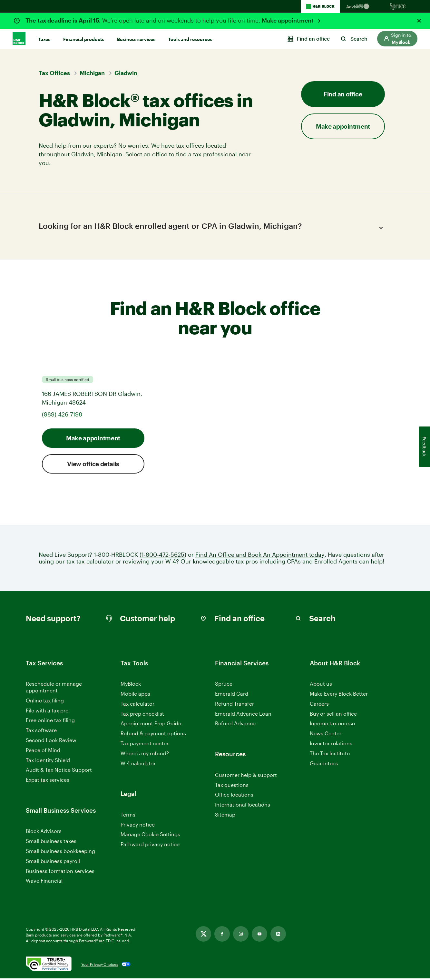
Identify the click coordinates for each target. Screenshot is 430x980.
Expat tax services (48, 782)
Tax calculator (137, 705)
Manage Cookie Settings (150, 836)
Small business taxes (51, 843)
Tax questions (232, 786)
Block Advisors (44, 833)
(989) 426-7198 (62, 416)
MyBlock (131, 685)
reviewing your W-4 (149, 563)
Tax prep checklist (142, 715)
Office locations (234, 796)
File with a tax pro (47, 712)
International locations (243, 806)
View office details (93, 465)
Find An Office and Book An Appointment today (260, 556)
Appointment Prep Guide (151, 725)
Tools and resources (190, 39)
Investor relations (331, 745)
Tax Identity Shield (48, 761)
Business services (136, 39)
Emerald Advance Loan (243, 715)
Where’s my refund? (145, 755)
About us (321, 685)
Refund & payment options (153, 735)
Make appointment (288, 20)
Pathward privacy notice (150, 846)
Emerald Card (232, 695)
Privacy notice (138, 826)
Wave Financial (44, 882)
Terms (128, 816)
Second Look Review (51, 742)
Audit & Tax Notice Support (59, 771)
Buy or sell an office (333, 715)
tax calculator (95, 563)
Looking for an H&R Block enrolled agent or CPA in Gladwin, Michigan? (213, 228)
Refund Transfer (235, 705)
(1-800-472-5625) (163, 556)
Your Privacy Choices (100, 966)
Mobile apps (135, 695)
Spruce (224, 685)
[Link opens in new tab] (203, 936)
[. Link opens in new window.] (49, 966)
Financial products (84, 39)
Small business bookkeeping (60, 853)
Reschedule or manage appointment (54, 689)
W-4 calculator (138, 764)
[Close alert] (419, 21)
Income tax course (332, 725)
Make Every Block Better (339, 695)
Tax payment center (145, 745)
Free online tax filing (50, 722)
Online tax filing (45, 702)
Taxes (44, 39)
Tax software (41, 732)
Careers (319, 705)
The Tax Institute (330, 755)
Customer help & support (246, 776)
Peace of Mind (43, 751)
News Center (326, 735)
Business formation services (60, 872)
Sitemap (225, 816)
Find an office (343, 94)
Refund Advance (235, 725)
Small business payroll (53, 862)
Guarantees (324, 764)
